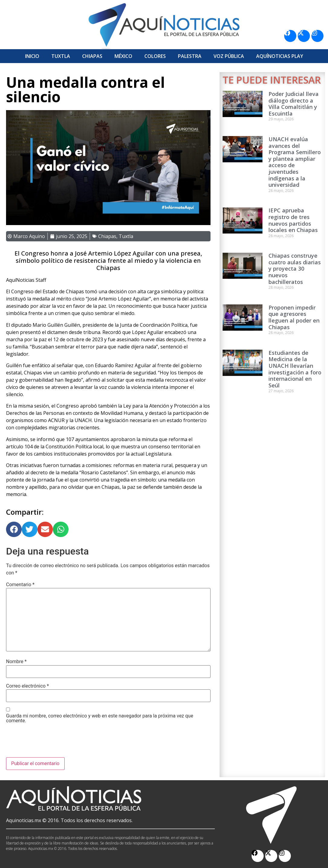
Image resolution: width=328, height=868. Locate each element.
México (123, 56)
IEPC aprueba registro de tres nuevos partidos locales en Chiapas (293, 220)
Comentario (20, 585)
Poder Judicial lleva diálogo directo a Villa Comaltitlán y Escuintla (294, 104)
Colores (155, 56)
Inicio (32, 56)
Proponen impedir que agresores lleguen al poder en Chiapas (294, 317)
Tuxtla (61, 56)
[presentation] (52, 742)
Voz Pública (229, 56)
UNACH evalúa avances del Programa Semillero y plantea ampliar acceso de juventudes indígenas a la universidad (295, 162)
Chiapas (92, 56)
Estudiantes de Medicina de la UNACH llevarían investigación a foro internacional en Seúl (295, 369)
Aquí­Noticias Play (280, 56)
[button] (14, 529)
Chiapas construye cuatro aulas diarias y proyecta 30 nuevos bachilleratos (295, 269)
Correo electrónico (27, 686)
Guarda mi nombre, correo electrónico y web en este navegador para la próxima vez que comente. (100, 718)
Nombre (16, 662)
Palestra (190, 56)
